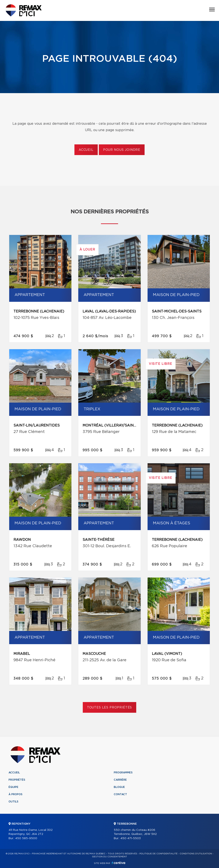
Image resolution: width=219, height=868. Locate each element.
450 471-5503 (131, 838)
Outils (13, 802)
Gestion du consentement (109, 857)
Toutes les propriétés (110, 708)
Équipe (13, 787)
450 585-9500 (26, 838)
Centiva (118, 863)
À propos (16, 794)
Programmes (123, 773)
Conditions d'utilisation (196, 854)
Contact (120, 794)
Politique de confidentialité (158, 854)
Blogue (119, 787)
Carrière (120, 780)
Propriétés (17, 780)
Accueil (86, 150)
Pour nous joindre (122, 150)
